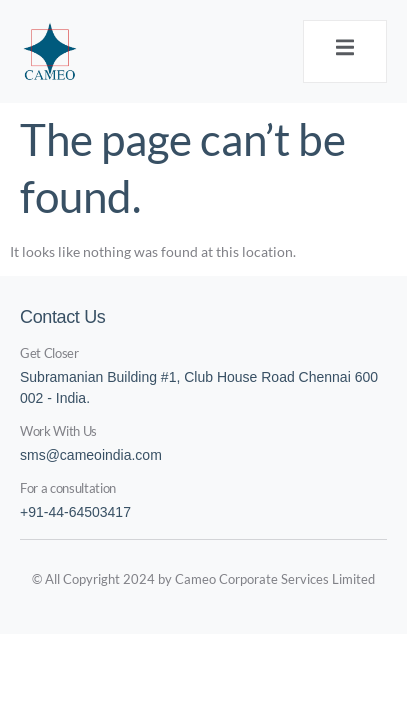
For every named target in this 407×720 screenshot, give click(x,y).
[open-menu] (345, 51)
